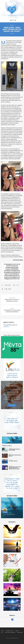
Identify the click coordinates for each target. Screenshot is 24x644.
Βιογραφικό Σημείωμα (10, 632)
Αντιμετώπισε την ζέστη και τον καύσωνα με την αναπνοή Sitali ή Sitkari (15, 468)
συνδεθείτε (6, 326)
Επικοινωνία (20, 632)
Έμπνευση (9, 516)
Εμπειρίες (12, 34)
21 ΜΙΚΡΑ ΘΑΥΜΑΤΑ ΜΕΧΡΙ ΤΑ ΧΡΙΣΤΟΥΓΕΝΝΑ (14, 450)
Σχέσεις (17, 631)
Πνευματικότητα (10, 631)
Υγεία (2, 632)
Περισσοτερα (12, 405)
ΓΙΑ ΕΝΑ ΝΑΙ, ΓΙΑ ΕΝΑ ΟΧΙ (7, 446)
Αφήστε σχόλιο (8, 285)
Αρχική (2, 631)
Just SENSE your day (13, 461)
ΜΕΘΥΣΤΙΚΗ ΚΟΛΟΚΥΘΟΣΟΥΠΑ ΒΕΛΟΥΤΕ (15, 456)
